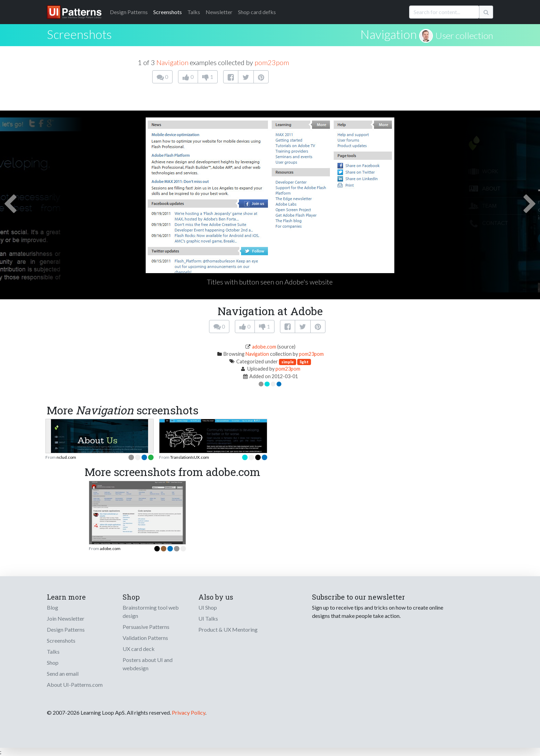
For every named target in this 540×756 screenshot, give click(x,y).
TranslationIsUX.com (190, 457)
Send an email (63, 674)
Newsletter (219, 12)
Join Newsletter (66, 618)
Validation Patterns (145, 638)
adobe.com (264, 347)
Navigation (388, 34)
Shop (53, 662)
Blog (53, 607)
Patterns (129, 12)
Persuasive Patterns (146, 627)
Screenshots (168, 12)
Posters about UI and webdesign (148, 664)
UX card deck (139, 649)
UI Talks (208, 618)
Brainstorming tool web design (151, 612)
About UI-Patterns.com (75, 685)
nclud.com (66, 457)
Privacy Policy (189, 712)
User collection (464, 35)
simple (288, 362)
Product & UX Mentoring (228, 629)
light (304, 362)
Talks (194, 12)
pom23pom (272, 62)
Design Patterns (66, 629)
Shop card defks (257, 12)
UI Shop (208, 607)
